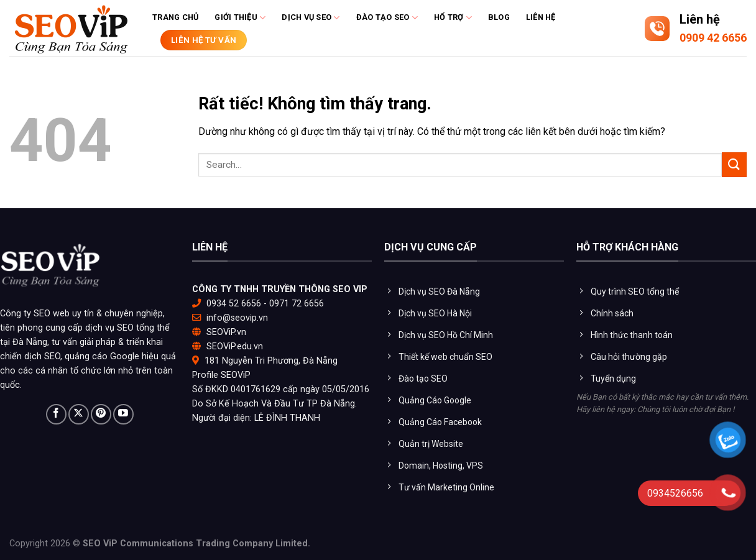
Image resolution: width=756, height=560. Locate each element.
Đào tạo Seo (387, 18)
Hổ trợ (453, 18)
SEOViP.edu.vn (235, 347)
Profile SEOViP (221, 375)
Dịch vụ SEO (311, 18)
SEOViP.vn (226, 332)
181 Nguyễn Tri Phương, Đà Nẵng (271, 361)
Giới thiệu (240, 18)
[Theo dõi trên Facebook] (56, 414)
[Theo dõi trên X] (79, 414)
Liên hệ (541, 17)
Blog (499, 17)
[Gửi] (734, 164)
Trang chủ (175, 17)
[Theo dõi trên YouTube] (123, 414)
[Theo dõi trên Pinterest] (101, 414)
